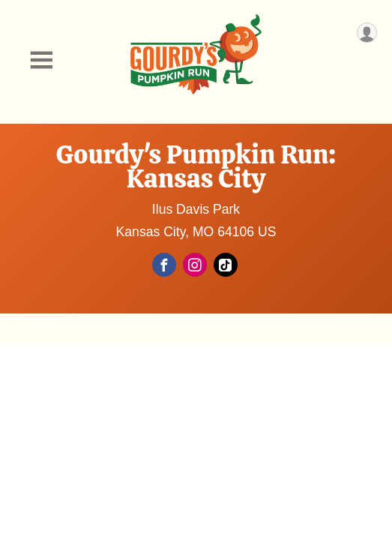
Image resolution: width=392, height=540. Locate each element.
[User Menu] (367, 33)
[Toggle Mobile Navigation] (41, 60)
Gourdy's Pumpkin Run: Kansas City (196, 166)
